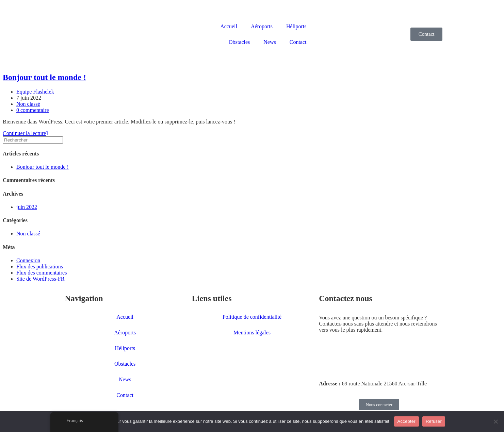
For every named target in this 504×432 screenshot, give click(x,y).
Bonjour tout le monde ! (44, 77)
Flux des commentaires (42, 273)
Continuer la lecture (25, 133)
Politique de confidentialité (252, 317)
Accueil (229, 26)
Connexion (28, 260)
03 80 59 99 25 (341, 360)
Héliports (296, 26)
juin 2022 (27, 207)
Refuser (434, 421)
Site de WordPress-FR (40, 279)
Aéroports (262, 26)
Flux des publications (40, 267)
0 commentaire (33, 110)
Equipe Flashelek (35, 92)
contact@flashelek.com (354, 372)
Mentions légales (252, 333)
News (270, 42)
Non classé (28, 104)
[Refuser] (495, 421)
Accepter (407, 421)
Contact (298, 42)
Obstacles (239, 42)
